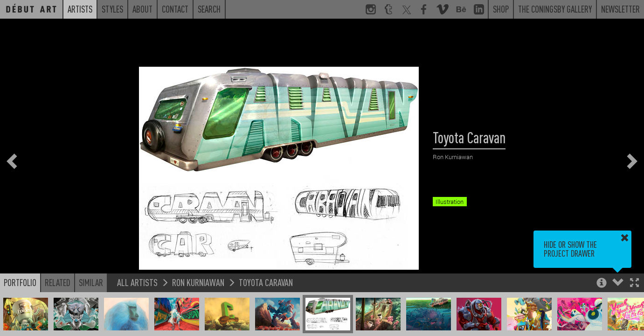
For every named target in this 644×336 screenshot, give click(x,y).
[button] (634, 283)
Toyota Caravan (266, 282)
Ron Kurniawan (198, 282)
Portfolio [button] (20, 282)
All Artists (137, 282)
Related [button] (58, 282)
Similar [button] (91, 282)
